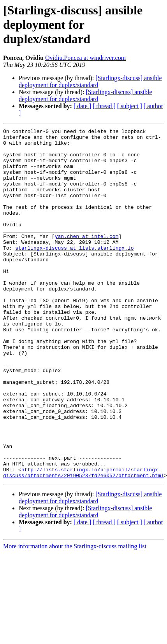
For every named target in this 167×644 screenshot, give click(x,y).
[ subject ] (130, 106)
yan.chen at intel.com (87, 258)
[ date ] (82, 106)
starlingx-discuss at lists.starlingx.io (74, 272)
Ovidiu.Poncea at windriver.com (85, 58)
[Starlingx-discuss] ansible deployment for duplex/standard (90, 81)
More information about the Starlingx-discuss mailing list (75, 616)
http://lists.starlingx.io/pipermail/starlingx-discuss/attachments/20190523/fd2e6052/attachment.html (83, 542)
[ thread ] (104, 106)
